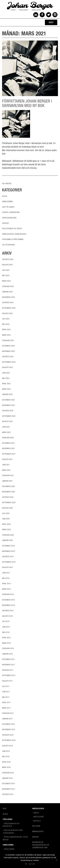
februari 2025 (8, 286)
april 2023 (6, 384)
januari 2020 (7, 540)
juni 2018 (6, 627)
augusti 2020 (7, 508)
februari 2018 (8, 648)
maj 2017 (6, 697)
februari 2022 (8, 438)
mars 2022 (6, 432)
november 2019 (9, 551)
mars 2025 (6, 281)
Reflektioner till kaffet (12, 229)
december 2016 (8, 724)
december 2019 (8, 546)
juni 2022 (6, 427)
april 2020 (6, 524)
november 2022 (9, 405)
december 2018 (8, 600)
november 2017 (9, 665)
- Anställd (36, 821)
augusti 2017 (7, 681)
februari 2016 (8, 773)
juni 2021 (6, 465)
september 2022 (9, 416)
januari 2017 (7, 719)
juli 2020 (6, 513)
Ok (26, 864)
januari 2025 (7, 292)
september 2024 (9, 308)
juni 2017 (6, 692)
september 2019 (9, 562)
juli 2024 (6, 319)
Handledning (7, 201)
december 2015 (8, 784)
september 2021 (9, 454)
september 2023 (9, 362)
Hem (4, 808)
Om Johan (36, 826)
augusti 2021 (7, 459)
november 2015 (9, 789)
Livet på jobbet (8, 207)
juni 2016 (6, 751)
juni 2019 (6, 573)
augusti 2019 (7, 567)
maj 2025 (6, 275)
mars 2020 (6, 529)
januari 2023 (7, 394)
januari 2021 (7, 481)
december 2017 (8, 659)
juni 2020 (6, 519)
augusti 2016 (7, 746)
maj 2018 (6, 632)
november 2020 (9, 492)
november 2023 (9, 351)
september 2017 (9, 675)
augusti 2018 (7, 616)
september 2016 (9, 740)
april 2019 (6, 584)
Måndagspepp (38, 831)
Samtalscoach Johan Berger (14, 234)
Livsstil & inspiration (11, 212)
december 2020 (8, 486)
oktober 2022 (8, 411)
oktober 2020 (8, 497)
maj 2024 (6, 324)
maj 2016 (6, 756)
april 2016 (6, 762)
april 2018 (6, 638)
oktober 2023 (8, 357)
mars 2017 (6, 708)
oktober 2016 (8, 735)
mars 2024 (6, 335)
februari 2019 (8, 594)
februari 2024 (8, 340)
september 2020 (9, 502)
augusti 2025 (7, 265)
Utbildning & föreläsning (13, 239)
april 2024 (6, 330)
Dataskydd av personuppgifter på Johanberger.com (41, 845)
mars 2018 (6, 643)
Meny (51, 22)
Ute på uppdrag (9, 245)
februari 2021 (8, 475)
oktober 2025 (8, 259)
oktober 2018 (8, 611)
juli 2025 (6, 270)
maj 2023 (6, 378)
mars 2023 (6, 389)
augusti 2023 (7, 367)
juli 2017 (6, 686)
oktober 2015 (8, 794)
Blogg (5, 196)
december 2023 (8, 346)
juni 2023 (6, 373)
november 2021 (9, 448)
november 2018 (9, 605)
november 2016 (9, 729)
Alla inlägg (7, 183)
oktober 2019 (8, 557)
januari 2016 (7, 778)
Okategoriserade (9, 218)
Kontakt (35, 837)
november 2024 (9, 297)
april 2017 (6, 702)
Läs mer (32, 864)
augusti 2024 (7, 313)
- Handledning (9, 849)
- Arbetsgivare (38, 817)
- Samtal (36, 813)
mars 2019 (6, 589)
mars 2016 (6, 767)
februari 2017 (8, 713)
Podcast (5, 223)
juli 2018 (6, 621)
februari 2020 (8, 535)
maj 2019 (6, 578)
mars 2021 (6, 470)
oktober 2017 (8, 670)
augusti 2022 (7, 421)
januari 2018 (7, 654)
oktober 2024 (8, 302)
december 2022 (8, 400)
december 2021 (8, 443)
